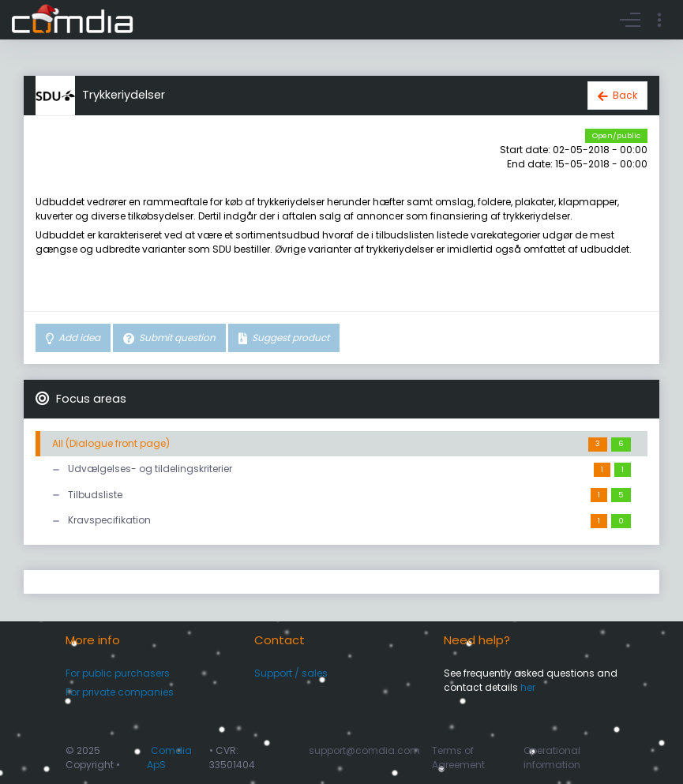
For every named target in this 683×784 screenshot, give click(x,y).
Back (625, 95)
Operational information (552, 758)
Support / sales (291, 673)
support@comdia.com (364, 750)
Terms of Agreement (458, 758)
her (528, 687)
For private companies (120, 692)
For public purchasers (118, 673)
